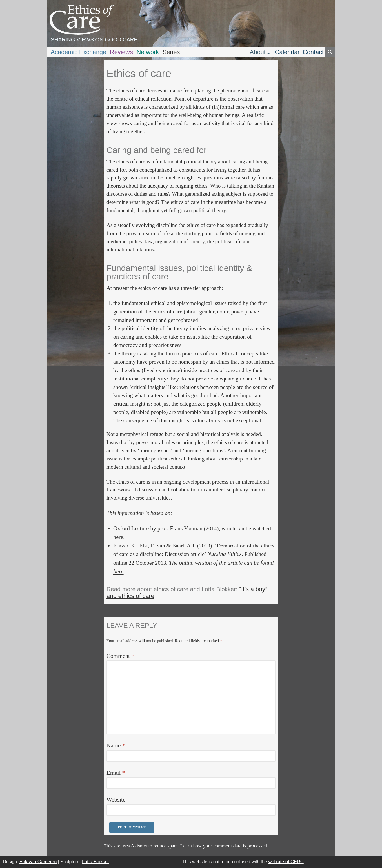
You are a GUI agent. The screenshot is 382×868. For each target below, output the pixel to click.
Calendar (287, 52)
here (118, 537)
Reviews (121, 52)
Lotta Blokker (95, 862)
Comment (120, 656)
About (258, 52)
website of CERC (286, 862)
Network (148, 52)
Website (116, 800)
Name (116, 745)
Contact (313, 52)
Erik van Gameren (38, 862)
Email (116, 773)
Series (171, 52)
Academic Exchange (78, 52)
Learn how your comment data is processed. (224, 846)
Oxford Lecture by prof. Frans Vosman (158, 528)
